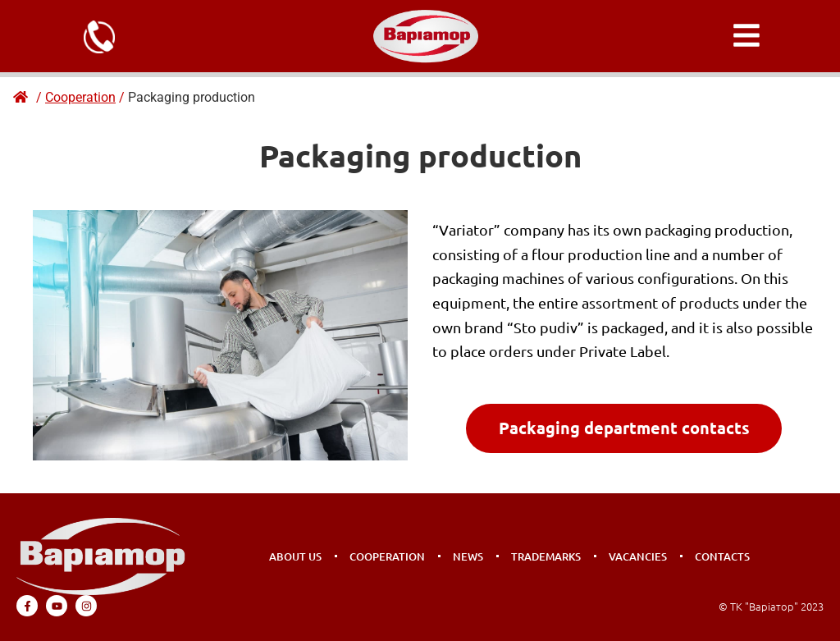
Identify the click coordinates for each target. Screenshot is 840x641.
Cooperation (387, 556)
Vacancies (638, 556)
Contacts (722, 556)
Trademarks (546, 556)
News (468, 556)
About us (295, 556)
